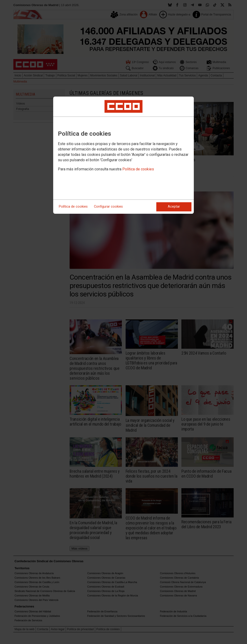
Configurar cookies (108, 207)
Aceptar (174, 207)
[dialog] (123, 155)
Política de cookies (138, 169)
